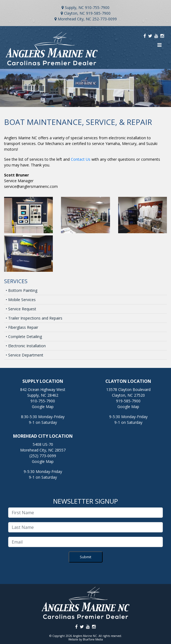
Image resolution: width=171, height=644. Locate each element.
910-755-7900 (97, 7)
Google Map (43, 407)
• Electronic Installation (26, 346)
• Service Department (25, 355)
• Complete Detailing (24, 337)
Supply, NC (74, 7)
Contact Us (81, 159)
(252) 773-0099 (43, 456)
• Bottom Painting (22, 290)
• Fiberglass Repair (22, 327)
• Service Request (21, 309)
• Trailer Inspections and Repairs (34, 318)
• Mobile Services (21, 300)
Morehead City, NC (74, 19)
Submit (85, 557)
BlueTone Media (93, 639)
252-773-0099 (105, 19)
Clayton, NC (74, 13)
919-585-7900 (98, 13)
